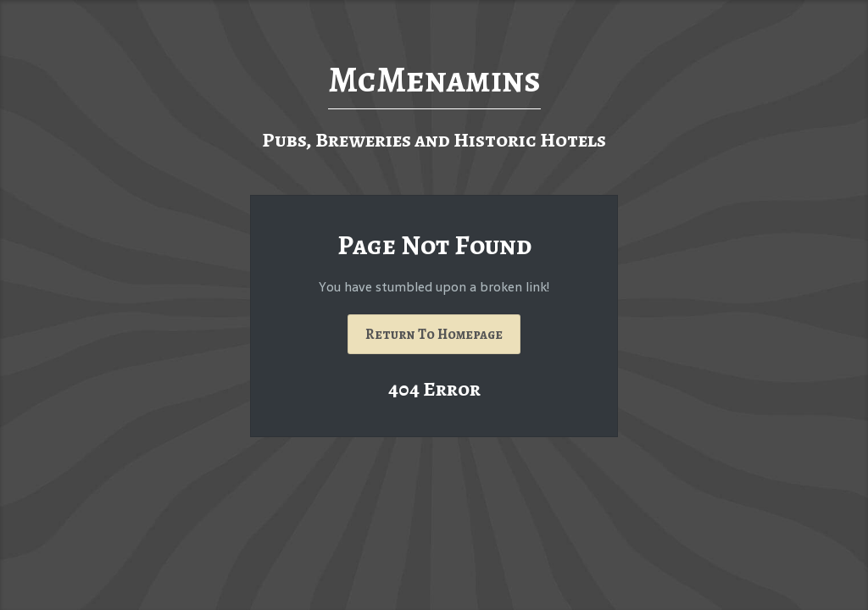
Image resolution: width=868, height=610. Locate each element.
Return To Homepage (434, 334)
